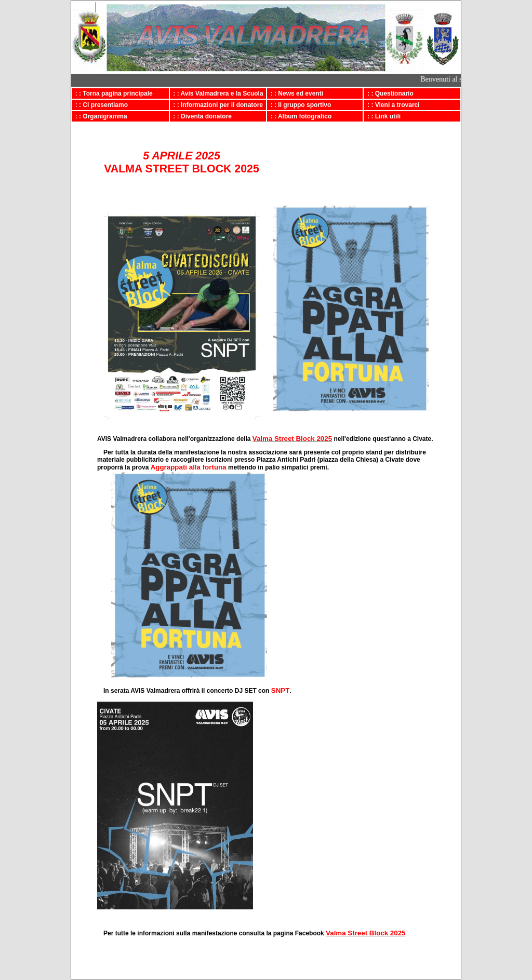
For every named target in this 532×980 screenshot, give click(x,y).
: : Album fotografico (299, 116)
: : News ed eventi (295, 93)
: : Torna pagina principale (112, 93)
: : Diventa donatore (201, 116)
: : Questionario (388, 93)
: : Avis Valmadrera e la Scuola (217, 93)
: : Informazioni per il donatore (216, 105)
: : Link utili (382, 116)
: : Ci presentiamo (100, 105)
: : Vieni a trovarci (391, 105)
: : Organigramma (99, 116)
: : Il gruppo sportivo (299, 105)
